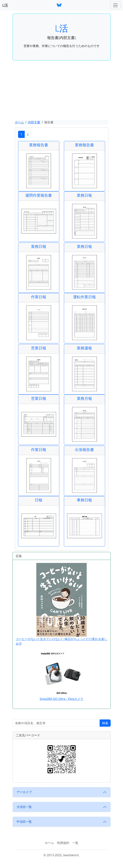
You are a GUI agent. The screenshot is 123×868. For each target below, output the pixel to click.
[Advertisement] (61, 92)
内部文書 (34, 122)
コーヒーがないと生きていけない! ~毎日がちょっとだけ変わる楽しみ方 (62, 604)
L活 (5, 5)
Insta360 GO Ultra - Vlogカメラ (61, 699)
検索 (105, 723)
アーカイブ (24, 792)
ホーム (19, 122)
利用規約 (63, 843)
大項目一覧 (24, 807)
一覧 (75, 843)
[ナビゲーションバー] (115, 5)
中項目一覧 (24, 822)
